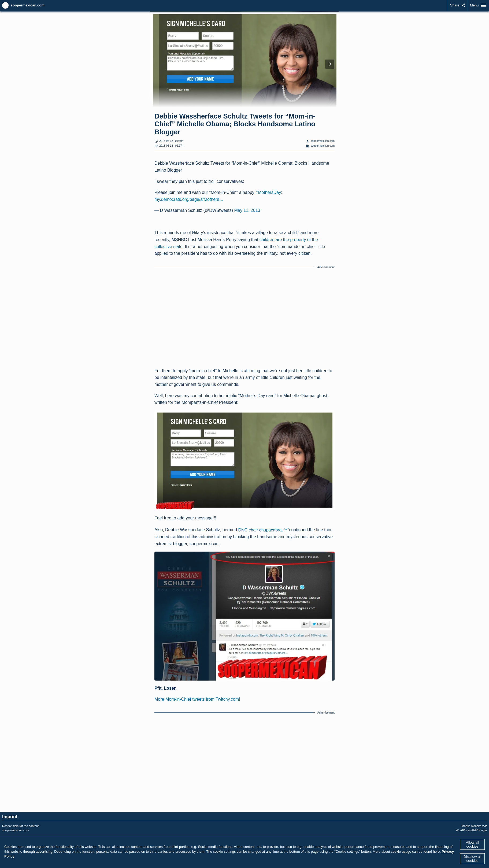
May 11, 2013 (247, 210)
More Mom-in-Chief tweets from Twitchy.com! (197, 699)
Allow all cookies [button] (473, 844)
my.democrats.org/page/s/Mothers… (189, 199)
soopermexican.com (28, 5)
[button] (330, 64)
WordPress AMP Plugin (471, 830)
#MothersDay (268, 192)
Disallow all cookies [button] (473, 859)
